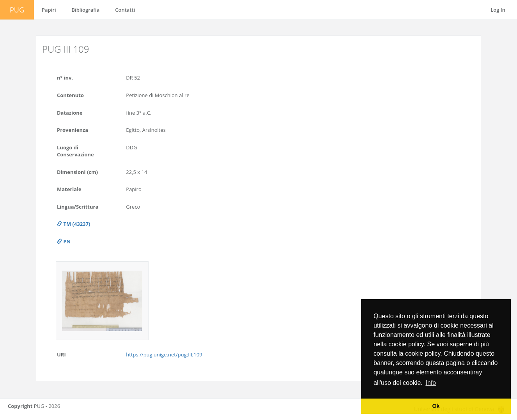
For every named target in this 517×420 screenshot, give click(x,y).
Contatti (125, 10)
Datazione (70, 113)
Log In (498, 10)
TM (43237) (74, 224)
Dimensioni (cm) (77, 172)
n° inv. (65, 78)
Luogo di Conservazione (75, 151)
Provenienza (73, 130)
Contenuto (70, 95)
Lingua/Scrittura (78, 207)
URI (61, 354)
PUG (17, 10)
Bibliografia (86, 10)
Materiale (69, 189)
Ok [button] (436, 406)
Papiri (49, 10)
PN (64, 241)
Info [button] (431, 383)
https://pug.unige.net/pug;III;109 (164, 354)
